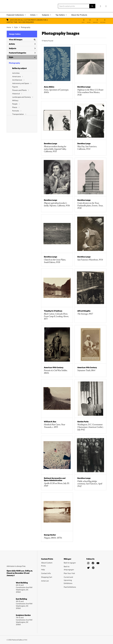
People (15, 104)
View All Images (22, 39)
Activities (16, 73)
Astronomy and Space (21, 83)
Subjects (22, 48)
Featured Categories (22, 53)
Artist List (45, 581)
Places (15, 107)
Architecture (17, 80)
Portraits (16, 111)
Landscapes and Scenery (22, 97)
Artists (22, 44)
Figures (15, 87)
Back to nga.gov (70, 563)
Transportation (18, 114)
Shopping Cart (47, 577)
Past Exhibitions (70, 587)
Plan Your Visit (69, 573)
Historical (16, 94)
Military (15, 100)
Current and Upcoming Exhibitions (68, 580)
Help (43, 569)
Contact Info (46, 573)
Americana (16, 76)
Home (9, 27)
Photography (26, 27)
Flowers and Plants (19, 90)
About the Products (79, 15)
